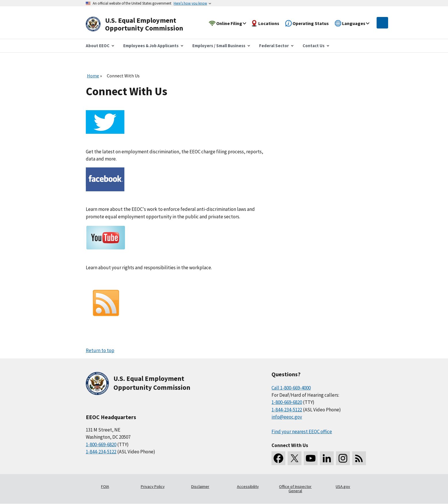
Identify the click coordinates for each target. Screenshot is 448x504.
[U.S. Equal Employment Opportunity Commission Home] (141, 24)
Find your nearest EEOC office (302, 432)
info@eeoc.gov (287, 417)
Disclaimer (200, 486)
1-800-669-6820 (101, 444)
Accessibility (248, 486)
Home (93, 76)
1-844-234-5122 (101, 452)
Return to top (100, 350)
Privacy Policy (153, 486)
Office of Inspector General (295, 489)
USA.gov (343, 486)
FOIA (105, 486)
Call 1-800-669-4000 (291, 388)
